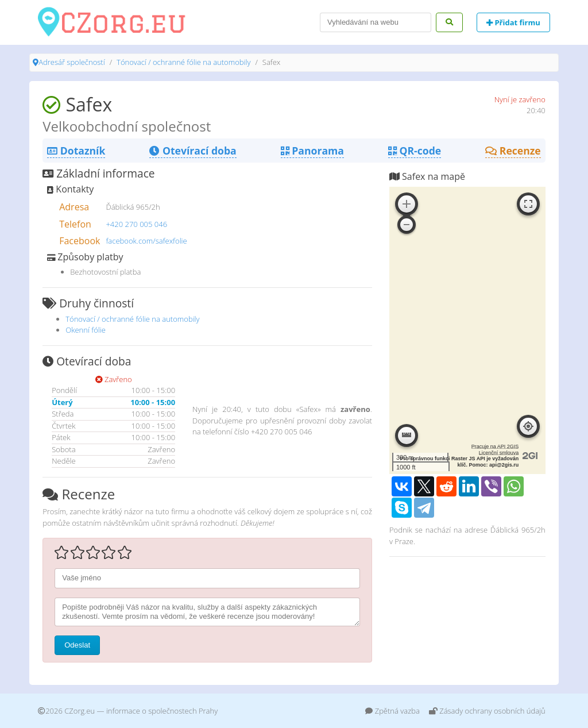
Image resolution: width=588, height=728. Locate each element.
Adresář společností (71, 62)
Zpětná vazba (392, 711)
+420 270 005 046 (136, 224)
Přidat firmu (513, 22)
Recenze (513, 151)
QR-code (415, 151)
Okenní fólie (86, 330)
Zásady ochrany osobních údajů (487, 711)
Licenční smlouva (499, 453)
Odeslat (77, 645)
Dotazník (76, 151)
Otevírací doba (193, 151)
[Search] (376, 22)
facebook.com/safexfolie (146, 241)
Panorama (312, 151)
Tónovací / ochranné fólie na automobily (183, 62)
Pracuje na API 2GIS (495, 446)
